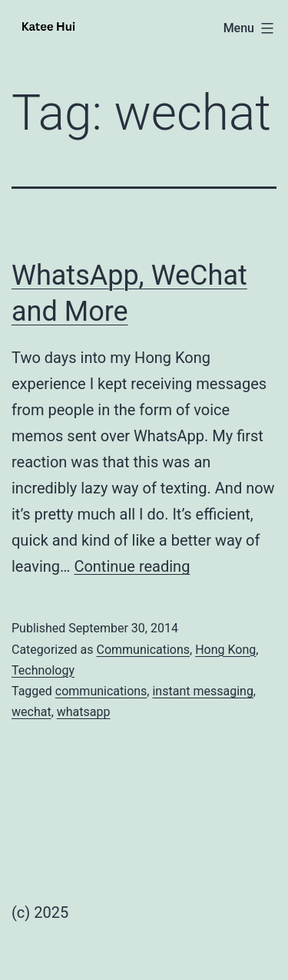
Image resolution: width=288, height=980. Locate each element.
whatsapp (84, 712)
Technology (43, 670)
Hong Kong (225, 650)
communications (101, 691)
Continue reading (132, 566)
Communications (143, 650)
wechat (31, 712)
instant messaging (202, 691)
